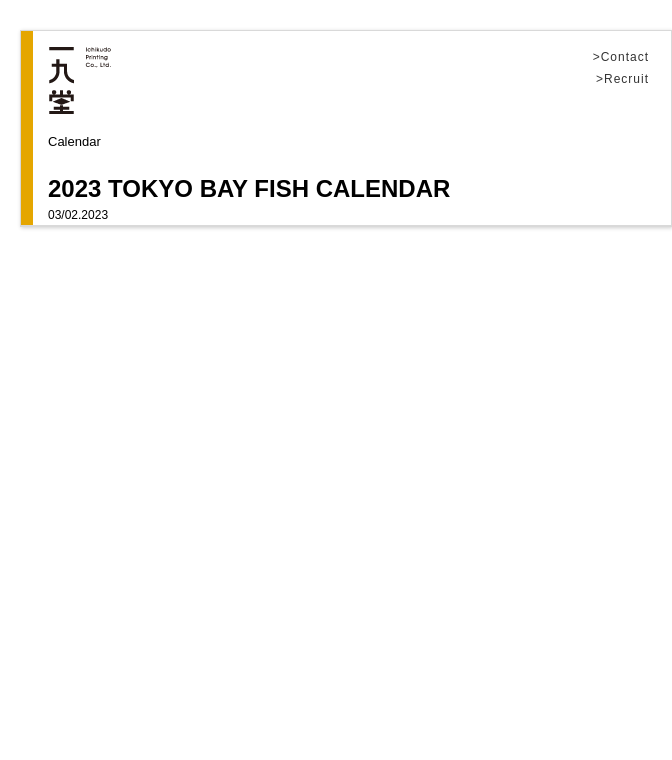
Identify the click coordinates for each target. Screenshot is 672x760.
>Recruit (622, 79)
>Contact (621, 57)
